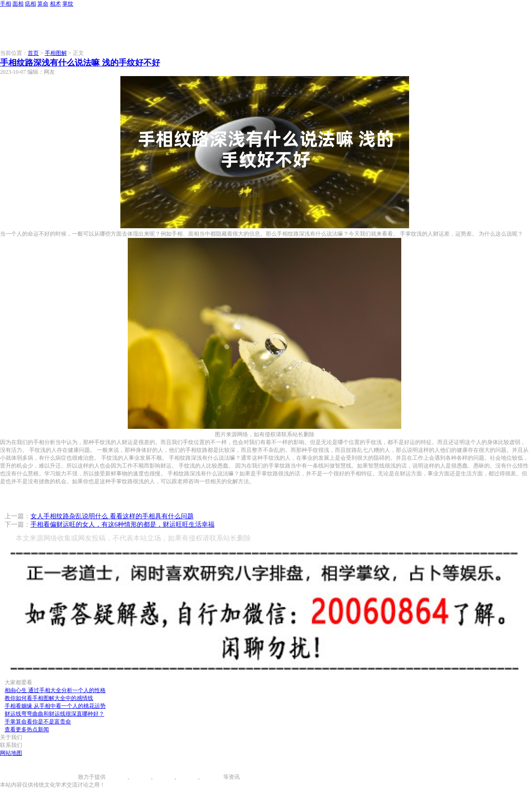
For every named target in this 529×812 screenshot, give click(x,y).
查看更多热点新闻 (27, 729)
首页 (33, 53)
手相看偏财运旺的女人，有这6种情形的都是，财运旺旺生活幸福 (122, 525)
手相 (6, 4)
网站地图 (11, 753)
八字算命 (187, 777)
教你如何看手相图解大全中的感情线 (49, 698)
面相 (18, 4)
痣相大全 (164, 777)
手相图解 (56, 53)
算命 (43, 4)
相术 (55, 4)
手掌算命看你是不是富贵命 (38, 722)
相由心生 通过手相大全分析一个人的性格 (55, 690)
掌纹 (68, 4)
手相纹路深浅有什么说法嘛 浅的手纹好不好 (80, 63)
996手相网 (65, 777)
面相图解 (140, 777)
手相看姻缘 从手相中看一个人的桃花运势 (55, 706)
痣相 (30, 4)
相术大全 (212, 777)
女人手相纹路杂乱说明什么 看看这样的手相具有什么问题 (112, 516)
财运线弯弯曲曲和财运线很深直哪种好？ (54, 714)
